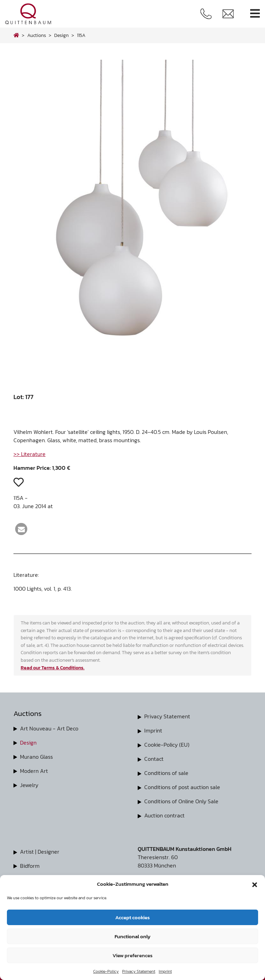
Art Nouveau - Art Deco (49, 728)
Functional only (132, 936)
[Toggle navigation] (255, 14)
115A (81, 35)
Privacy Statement (139, 971)
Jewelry (29, 784)
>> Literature (30, 454)
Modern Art (34, 770)
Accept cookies (132, 917)
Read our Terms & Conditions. (53, 668)
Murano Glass (36, 756)
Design (28, 742)
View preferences (132, 955)
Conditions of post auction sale (182, 785)
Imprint (165, 971)
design (61, 35)
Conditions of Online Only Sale (181, 799)
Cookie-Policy (106, 971)
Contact (154, 758)
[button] (255, 884)
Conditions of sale (166, 772)
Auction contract (164, 813)
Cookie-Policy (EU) (167, 744)
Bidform (30, 863)
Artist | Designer (40, 849)
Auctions (37, 35)
